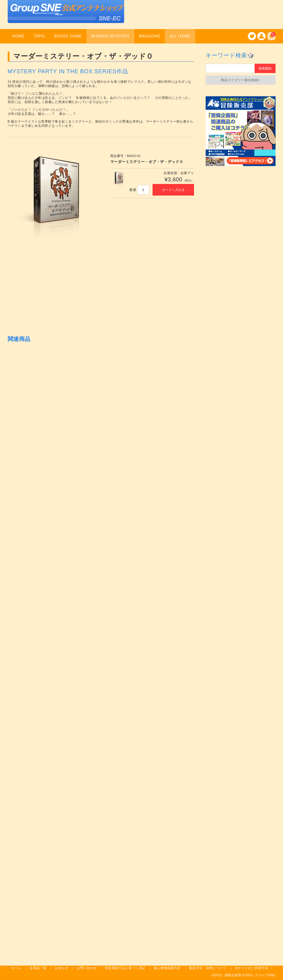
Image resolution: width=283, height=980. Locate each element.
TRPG (39, 36)
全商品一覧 (38, 968)
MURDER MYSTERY (110, 36)
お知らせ (61, 968)
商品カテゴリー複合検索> (240, 80)
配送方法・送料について (208, 968)
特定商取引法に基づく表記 (125, 968)
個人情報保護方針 (167, 968)
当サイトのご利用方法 (251, 968)
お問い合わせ (87, 968)
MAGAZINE (150, 36)
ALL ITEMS (180, 36)
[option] (54, 195)
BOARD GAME (68, 36)
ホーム (16, 968)
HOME (18, 36)
